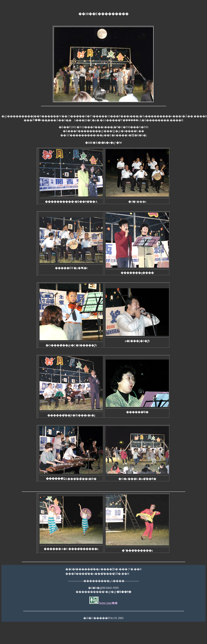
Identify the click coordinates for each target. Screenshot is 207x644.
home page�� (108, 603)
